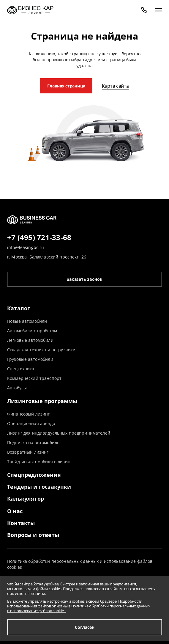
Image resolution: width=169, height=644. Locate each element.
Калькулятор (26, 499)
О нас (15, 511)
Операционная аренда (31, 423)
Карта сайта (115, 86)
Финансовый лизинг (28, 414)
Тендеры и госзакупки (39, 487)
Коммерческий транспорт (34, 378)
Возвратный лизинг (28, 452)
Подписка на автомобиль (33, 442)
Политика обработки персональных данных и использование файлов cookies (80, 564)
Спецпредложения (34, 475)
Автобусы (17, 388)
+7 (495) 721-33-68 (39, 238)
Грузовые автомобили (30, 359)
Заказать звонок (85, 279)
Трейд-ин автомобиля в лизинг (40, 462)
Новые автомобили (27, 321)
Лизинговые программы (42, 401)
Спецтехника (21, 369)
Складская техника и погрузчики (41, 350)
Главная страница (66, 86)
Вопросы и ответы (33, 535)
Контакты (21, 523)
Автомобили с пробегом (32, 331)
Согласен (85, 627)
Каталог (19, 308)
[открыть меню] (158, 10)
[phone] (144, 10)
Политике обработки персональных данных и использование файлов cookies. (79, 608)
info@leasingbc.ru (26, 247)
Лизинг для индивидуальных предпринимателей (59, 433)
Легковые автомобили (30, 340)
